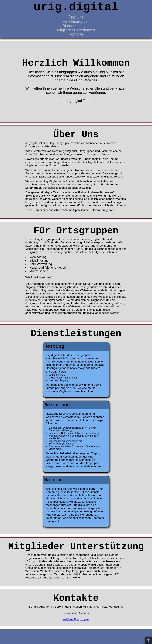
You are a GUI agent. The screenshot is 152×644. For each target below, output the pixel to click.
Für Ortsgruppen (76, 21)
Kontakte (76, 34)
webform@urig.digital (76, 619)
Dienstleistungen (76, 26)
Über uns (76, 17)
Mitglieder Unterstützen (76, 30)
